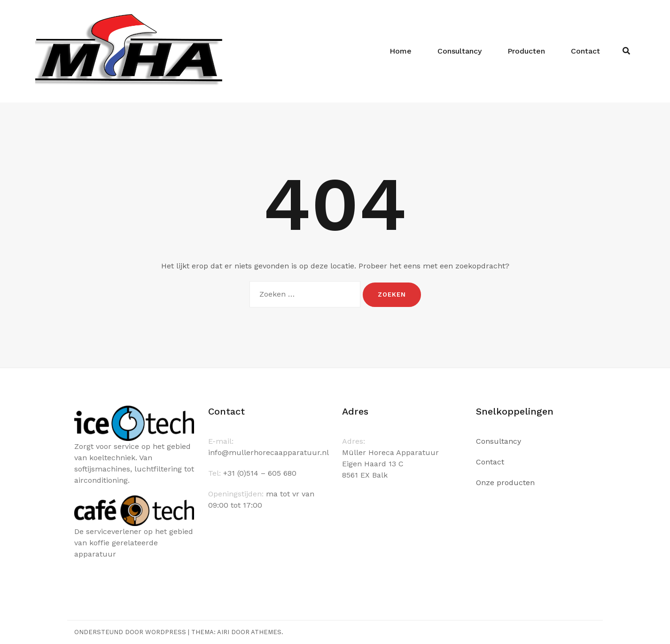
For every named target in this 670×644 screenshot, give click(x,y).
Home (401, 51)
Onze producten (505, 483)
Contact (585, 51)
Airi (223, 632)
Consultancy (460, 51)
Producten (526, 51)
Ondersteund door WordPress (130, 632)
